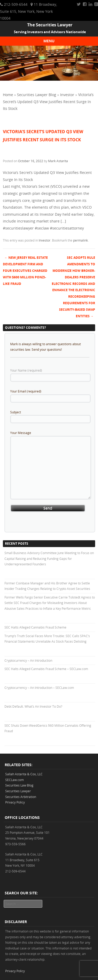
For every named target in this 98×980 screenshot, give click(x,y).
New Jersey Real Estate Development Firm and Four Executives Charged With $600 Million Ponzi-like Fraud (25, 271)
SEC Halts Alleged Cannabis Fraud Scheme (35, 627)
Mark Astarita (58, 161)
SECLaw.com (15, 780)
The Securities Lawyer (50, 25)
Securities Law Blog (19, 785)
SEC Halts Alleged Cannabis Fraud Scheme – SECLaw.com (46, 669)
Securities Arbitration (21, 797)
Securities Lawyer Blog (37, 95)
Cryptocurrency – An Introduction (28, 660)
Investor (67, 95)
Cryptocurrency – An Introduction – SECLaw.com (39, 688)
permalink (80, 240)
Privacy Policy (15, 802)
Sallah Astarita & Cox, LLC (24, 774)
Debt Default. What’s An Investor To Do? (33, 706)
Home (8, 95)
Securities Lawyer (18, 791)
